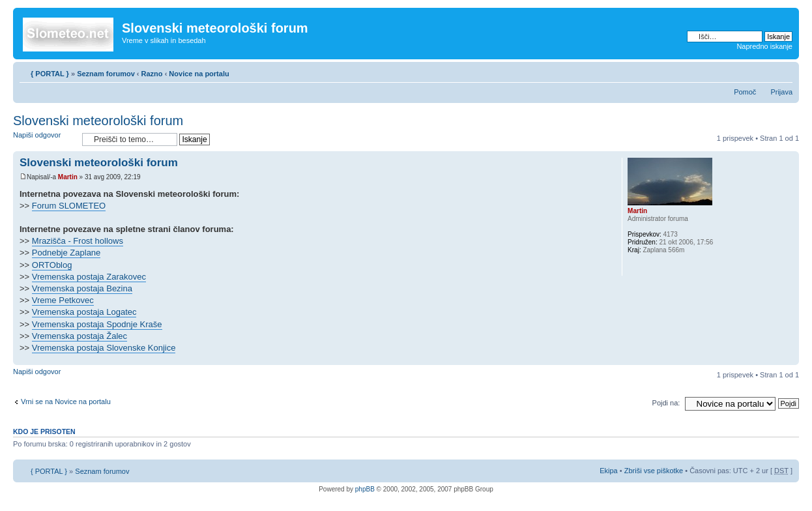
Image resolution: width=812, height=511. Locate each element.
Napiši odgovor (44, 139)
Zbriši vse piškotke (655, 471)
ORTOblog (52, 265)
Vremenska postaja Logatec (84, 312)
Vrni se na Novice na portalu (66, 401)
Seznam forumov (106, 74)
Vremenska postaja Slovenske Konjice (104, 348)
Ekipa (609, 471)
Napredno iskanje (764, 46)
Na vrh (789, 358)
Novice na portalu (199, 74)
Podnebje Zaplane (66, 253)
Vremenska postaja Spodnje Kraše (97, 324)
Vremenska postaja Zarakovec (89, 277)
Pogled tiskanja (763, 71)
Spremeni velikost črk (783, 71)
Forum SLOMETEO (69, 206)
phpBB (365, 489)
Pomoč (745, 92)
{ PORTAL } (50, 74)
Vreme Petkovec (63, 300)
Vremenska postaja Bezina (82, 288)
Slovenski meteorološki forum (98, 121)
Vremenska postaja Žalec (80, 336)
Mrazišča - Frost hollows (78, 241)
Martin (68, 177)
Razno (153, 74)
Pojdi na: (666, 403)
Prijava (781, 92)
